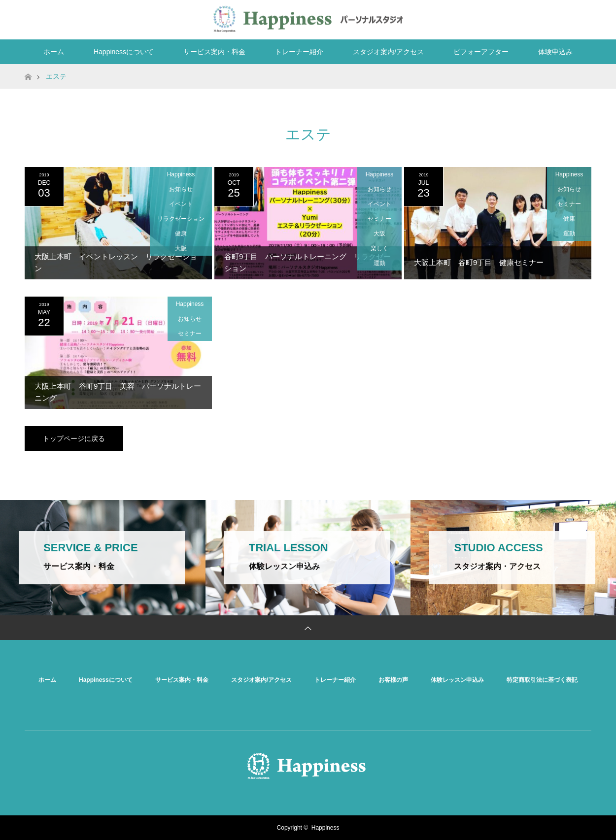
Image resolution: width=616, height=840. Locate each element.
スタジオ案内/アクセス (388, 52)
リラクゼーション (181, 219)
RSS (582, 18)
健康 (181, 234)
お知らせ (181, 189)
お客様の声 (393, 680)
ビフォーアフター (481, 52)
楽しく (379, 248)
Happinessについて (124, 52)
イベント (181, 204)
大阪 (181, 248)
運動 (379, 263)
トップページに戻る (74, 438)
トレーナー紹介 (299, 52)
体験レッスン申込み (457, 680)
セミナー (379, 219)
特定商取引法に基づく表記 (542, 680)
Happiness (181, 174)
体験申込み (555, 52)
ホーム (54, 52)
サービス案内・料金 (214, 52)
